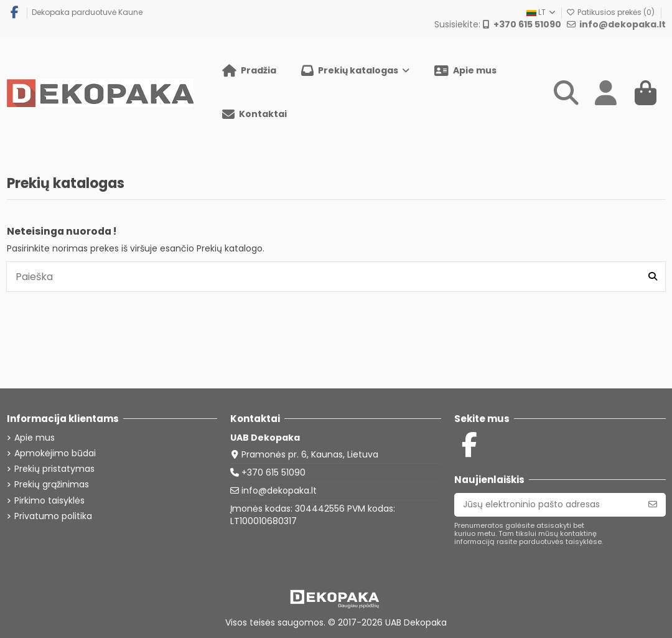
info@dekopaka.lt (279, 490)
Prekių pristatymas (54, 469)
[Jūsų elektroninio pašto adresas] (547, 505)
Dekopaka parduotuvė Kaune (87, 12)
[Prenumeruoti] (653, 505)
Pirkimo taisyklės (49, 501)
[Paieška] (653, 276)
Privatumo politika (53, 516)
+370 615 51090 (273, 472)
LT (542, 12)
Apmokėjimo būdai (55, 453)
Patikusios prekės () (611, 12)
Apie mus (35, 438)
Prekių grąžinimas (52, 485)
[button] (355, 71)
